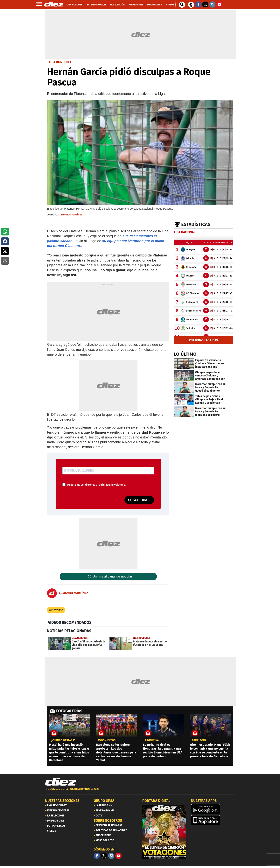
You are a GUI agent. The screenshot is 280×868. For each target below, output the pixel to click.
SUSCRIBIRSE (139, 500)
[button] (5, 232)
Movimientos (107, 740)
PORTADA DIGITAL (156, 801)
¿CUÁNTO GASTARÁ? (63, 740)
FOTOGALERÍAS (69, 711)
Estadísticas (196, 224)
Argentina (152, 740)
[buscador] (182, 5)
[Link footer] (61, 782)
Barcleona (199, 740)
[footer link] (140, 791)
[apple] (213, 820)
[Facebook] (97, 856)
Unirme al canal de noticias (113, 577)
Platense (57, 610)
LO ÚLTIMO (185, 354)
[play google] (213, 809)
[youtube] (118, 856)
